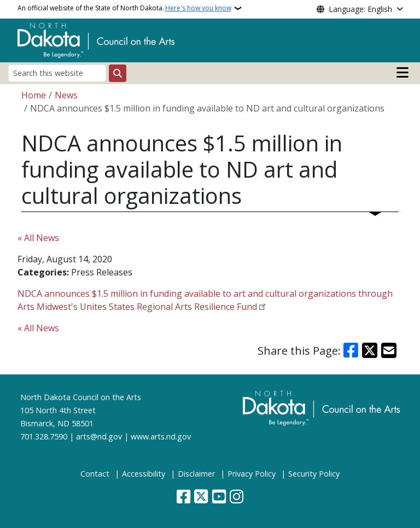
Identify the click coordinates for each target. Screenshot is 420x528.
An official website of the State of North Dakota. (124, 8)
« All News (38, 238)
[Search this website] (57, 73)
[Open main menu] (402, 73)
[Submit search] (118, 73)
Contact (95, 474)
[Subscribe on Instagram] (237, 498)
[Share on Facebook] (351, 350)
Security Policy (314, 474)
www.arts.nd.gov (161, 436)
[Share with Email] (389, 350)
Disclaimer (196, 474)
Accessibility (144, 474)
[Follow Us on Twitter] (201, 498)
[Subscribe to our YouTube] (219, 498)
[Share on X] (370, 350)
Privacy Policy (252, 474)
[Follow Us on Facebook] (183, 498)
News (66, 95)
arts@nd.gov (99, 436)
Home (34, 95)
